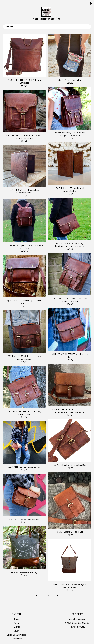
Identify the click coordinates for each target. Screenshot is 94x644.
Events (17, 627)
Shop (17, 619)
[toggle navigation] (4, 3)
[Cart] (91, 4)
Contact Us (17, 639)
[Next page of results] (57, 595)
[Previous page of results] (37, 595)
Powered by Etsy (77, 627)
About (17, 623)
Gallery (17, 631)
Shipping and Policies (17, 635)
